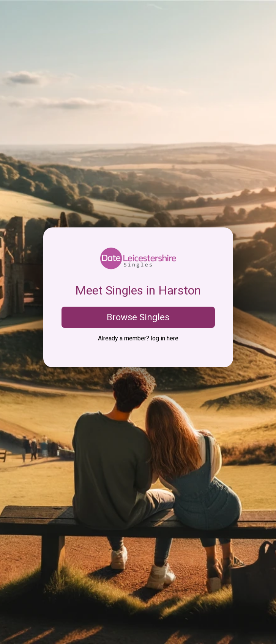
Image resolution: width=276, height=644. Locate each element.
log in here (165, 338)
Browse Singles (138, 317)
